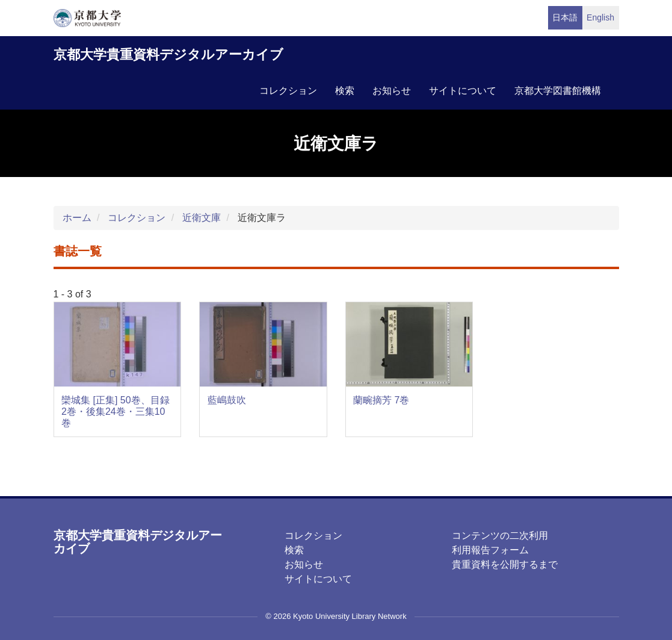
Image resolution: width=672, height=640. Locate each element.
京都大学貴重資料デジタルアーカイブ (168, 54)
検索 (345, 91)
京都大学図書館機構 (558, 91)
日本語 (565, 17)
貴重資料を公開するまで (505, 564)
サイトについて (463, 91)
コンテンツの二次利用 (500, 536)
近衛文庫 (202, 218)
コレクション (288, 91)
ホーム (77, 218)
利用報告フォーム (490, 550)
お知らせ (392, 91)
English (600, 17)
